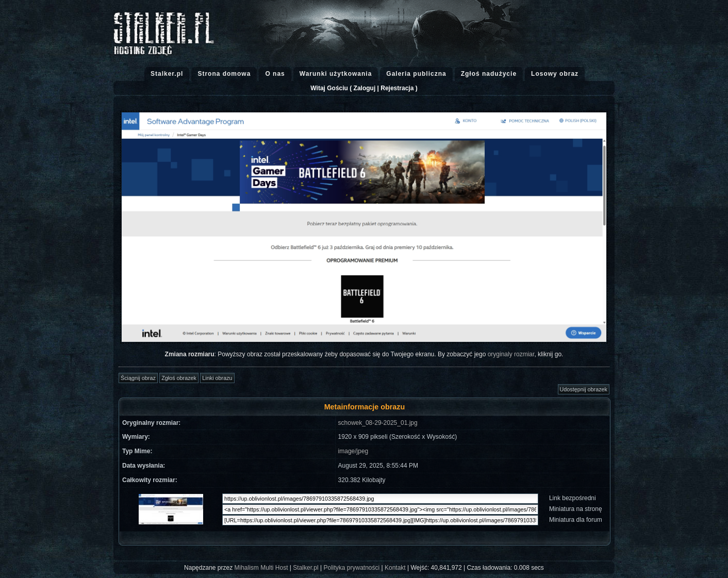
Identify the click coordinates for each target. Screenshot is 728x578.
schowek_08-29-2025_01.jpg (378, 423)
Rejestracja (397, 88)
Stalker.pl (167, 74)
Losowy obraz (555, 74)
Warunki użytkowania (336, 74)
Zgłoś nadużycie (489, 74)
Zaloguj (365, 88)
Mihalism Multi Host (261, 568)
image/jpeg (353, 451)
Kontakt (395, 568)
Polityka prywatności (351, 568)
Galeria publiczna (416, 74)
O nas (275, 74)
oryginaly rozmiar (511, 354)
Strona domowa (224, 74)
